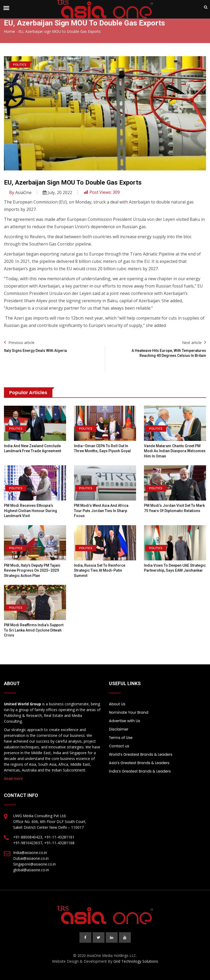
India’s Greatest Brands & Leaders (140, 771)
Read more (13, 778)
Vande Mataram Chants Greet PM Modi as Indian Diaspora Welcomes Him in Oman (175, 451)
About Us (117, 704)
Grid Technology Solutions (136, 961)
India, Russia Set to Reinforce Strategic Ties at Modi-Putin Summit (100, 570)
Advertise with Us (124, 721)
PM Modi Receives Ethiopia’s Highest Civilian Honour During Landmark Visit (31, 511)
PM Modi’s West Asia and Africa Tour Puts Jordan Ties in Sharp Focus (101, 511)
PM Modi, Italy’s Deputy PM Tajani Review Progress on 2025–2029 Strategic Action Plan (32, 570)
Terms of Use (121, 738)
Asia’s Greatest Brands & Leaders (139, 763)
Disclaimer (119, 729)
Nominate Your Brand (129, 712)
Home (9, 32)
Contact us (119, 746)
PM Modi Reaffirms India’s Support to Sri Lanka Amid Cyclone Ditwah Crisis (34, 630)
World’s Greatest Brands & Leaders (141, 754)
